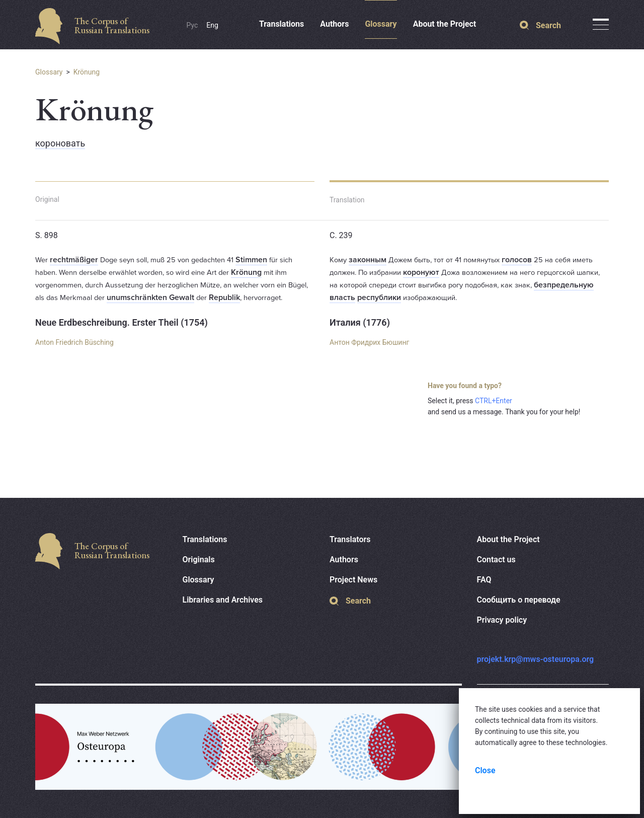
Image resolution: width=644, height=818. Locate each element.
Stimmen (251, 260)
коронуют (421, 272)
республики (379, 298)
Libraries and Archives (223, 600)
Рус (192, 25)
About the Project (445, 24)
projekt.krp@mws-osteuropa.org (536, 659)
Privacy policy (502, 620)
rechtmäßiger (74, 260)
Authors (334, 24)
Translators (350, 539)
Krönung (87, 72)
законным (368, 260)
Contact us (496, 560)
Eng (212, 25)
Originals (199, 560)
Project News (353, 580)
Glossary (381, 24)
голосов (517, 260)
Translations (281, 24)
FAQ (484, 580)
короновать (60, 143)
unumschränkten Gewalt (150, 298)
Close (485, 770)
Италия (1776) (360, 322)
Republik (224, 298)
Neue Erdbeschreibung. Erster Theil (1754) (122, 322)
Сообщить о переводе (519, 600)
